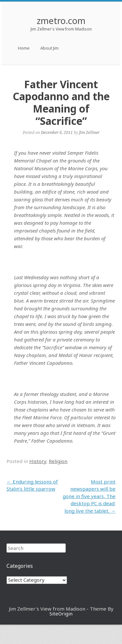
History (38, 461)
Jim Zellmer (89, 132)
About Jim (49, 48)
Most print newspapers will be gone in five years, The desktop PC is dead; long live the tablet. (89, 496)
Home (24, 48)
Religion (58, 461)
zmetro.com (61, 21)
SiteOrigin (61, 614)
